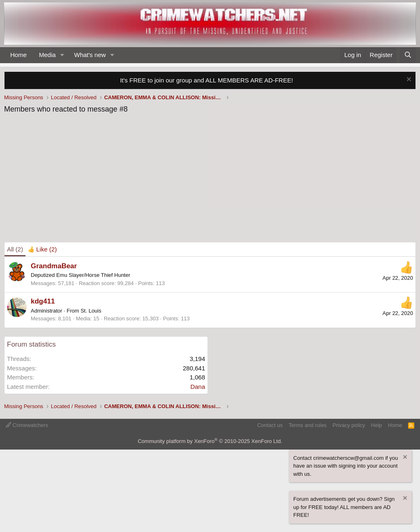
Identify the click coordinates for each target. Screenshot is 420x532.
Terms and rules (308, 425)
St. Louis (91, 311)
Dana (198, 387)
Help (377, 425)
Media (47, 55)
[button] (62, 55)
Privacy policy (349, 425)
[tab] (42, 250)
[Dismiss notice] (408, 80)
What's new (90, 55)
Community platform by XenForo (210, 441)
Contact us (270, 425)
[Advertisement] (210, 180)
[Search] (408, 55)
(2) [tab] (15, 249)
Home (18, 55)
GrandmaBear (54, 266)
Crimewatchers (27, 425)
